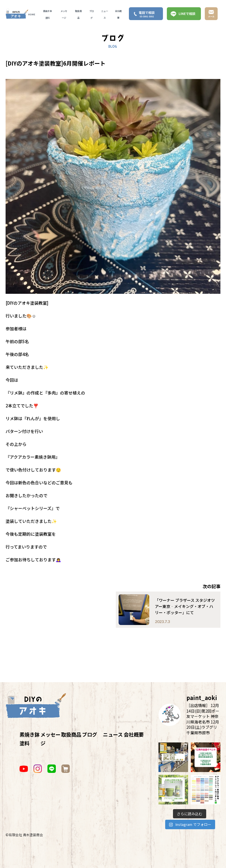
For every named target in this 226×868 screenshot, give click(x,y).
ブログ (90, 734)
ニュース (113, 734)
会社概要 (134, 734)
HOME (32, 14)
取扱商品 (71, 734)
